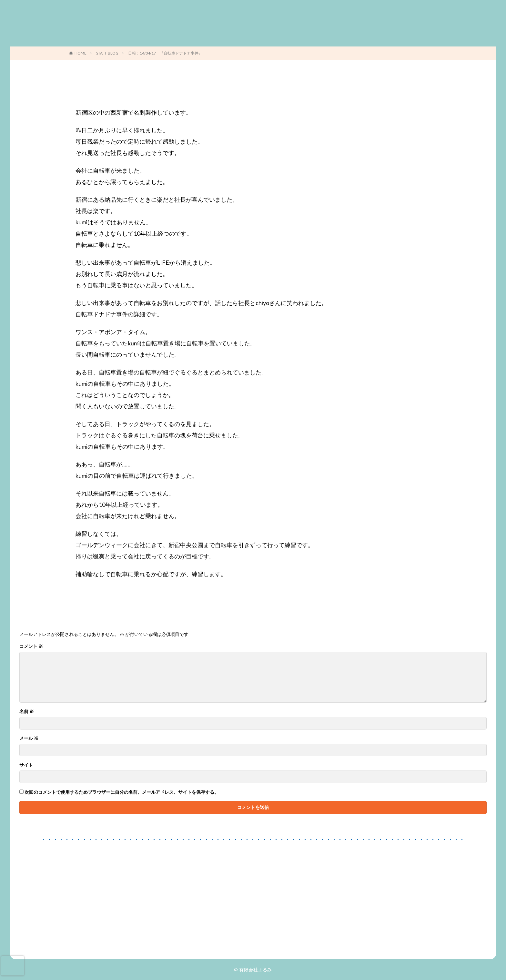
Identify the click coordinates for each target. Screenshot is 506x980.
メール (29, 738)
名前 (27, 711)
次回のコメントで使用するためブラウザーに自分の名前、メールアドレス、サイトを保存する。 (122, 792)
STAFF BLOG (107, 53)
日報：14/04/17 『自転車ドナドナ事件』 (165, 53)
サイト (26, 765)
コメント (31, 646)
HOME (81, 53)
